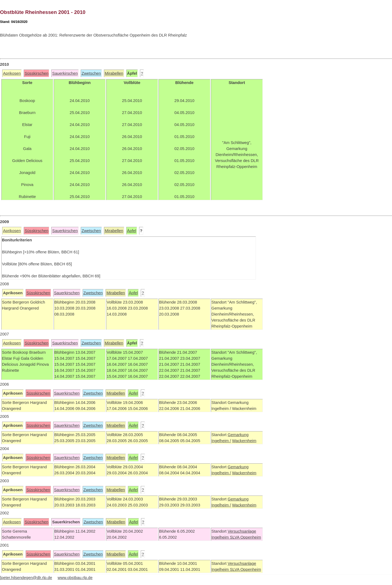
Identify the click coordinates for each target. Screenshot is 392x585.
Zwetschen (91, 73)
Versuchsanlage (242, 531)
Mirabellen (114, 73)
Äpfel (132, 231)
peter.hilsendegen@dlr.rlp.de (27, 578)
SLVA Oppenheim (246, 537)
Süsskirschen (36, 73)
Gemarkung (238, 435)
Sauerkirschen (65, 73)
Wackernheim (244, 441)
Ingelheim (221, 537)
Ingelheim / (221, 441)
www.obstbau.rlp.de (75, 578)
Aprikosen (12, 73)
